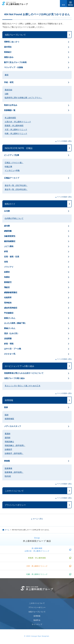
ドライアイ (9, 267)
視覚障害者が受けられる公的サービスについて (24, 373)
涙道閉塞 (8, 339)
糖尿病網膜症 (10, 241)
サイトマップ (37, 624)
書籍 (7, 75)
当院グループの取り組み (14, 378)
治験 (7, 94)
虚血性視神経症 (11, 308)
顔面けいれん (10, 318)
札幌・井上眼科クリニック (16, 134)
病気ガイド (10, 204)
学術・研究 (9, 82)
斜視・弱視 (9, 344)
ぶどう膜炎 (9, 246)
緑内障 (7, 226)
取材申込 (37, 620)
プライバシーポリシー (15, 505)
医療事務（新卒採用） (14, 472)
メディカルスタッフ (13, 426)
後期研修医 (9, 419)
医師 (6, 407)
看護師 (8, 434)
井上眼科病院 (10, 118)
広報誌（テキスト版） (14, 163)
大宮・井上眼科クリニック (16, 130)
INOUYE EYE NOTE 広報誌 (19, 148)
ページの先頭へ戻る (64, 141)
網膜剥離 (8, 231)
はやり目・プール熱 (13, 349)
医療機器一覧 (10, 110)
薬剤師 (8, 438)
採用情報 (9, 400)
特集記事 (8, 167)
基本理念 (8, 47)
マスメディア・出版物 (13, 67)
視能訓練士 (9, 442)
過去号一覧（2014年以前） (16, 189)
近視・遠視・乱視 (12, 257)
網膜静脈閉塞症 (11, 292)
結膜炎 (7, 272)
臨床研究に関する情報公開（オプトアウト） (23, 98)
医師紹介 (8, 52)
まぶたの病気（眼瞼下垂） (15, 323)
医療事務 (8, 468)
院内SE (8, 476)
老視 (6, 262)
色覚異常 (8, 298)
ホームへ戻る (38, 519)
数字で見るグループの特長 (15, 62)
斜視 (6, 251)
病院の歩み (9, 57)
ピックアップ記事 (12, 155)
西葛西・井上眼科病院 (14, 126)
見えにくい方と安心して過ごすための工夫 (23, 386)
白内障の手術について (14, 218)
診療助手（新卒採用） (14, 453)
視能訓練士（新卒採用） (15, 445)
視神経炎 (8, 303)
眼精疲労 (8, 282)
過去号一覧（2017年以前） (16, 185)
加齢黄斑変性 (10, 236)
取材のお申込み (11, 105)
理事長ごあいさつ (12, 42)
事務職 (7, 461)
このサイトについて (14, 491)
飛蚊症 (7, 287)
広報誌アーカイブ (12, 178)
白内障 (7, 211)
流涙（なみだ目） (12, 333)
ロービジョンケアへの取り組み (19, 366)
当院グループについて (15, 35)
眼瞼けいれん (10, 328)
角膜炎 (7, 277)
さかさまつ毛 (10, 354)
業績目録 (8, 90)
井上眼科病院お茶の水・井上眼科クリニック (37, 550)
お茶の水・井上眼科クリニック (18, 122)
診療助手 (8, 449)
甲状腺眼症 (9, 313)
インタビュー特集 (12, 170)
